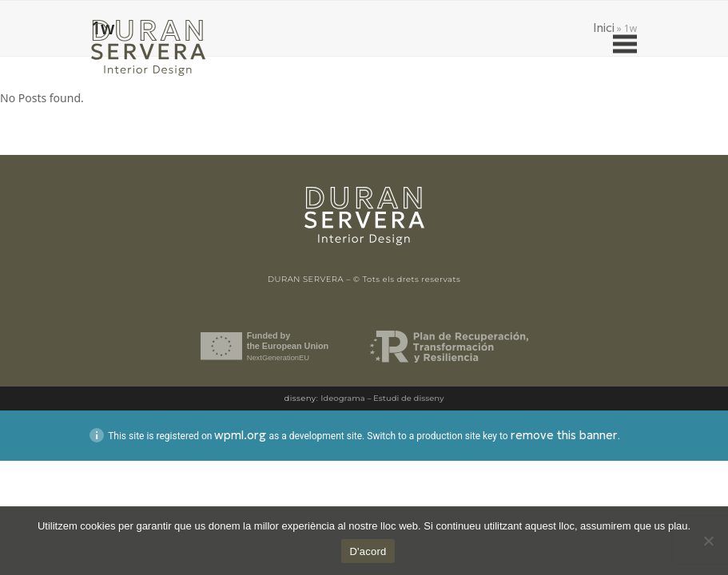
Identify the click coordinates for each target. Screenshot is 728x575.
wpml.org (240, 435)
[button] (625, 44)
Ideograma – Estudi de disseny (382, 398)
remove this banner (564, 435)
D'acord (368, 551)
